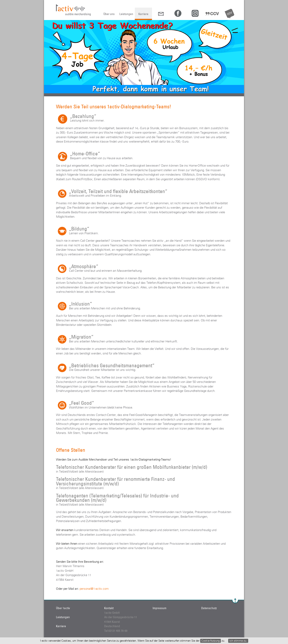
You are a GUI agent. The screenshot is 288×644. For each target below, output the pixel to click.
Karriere (143, 14)
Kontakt (109, 608)
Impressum (159, 608)
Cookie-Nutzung (210, 641)
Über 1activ (63, 608)
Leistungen (126, 14)
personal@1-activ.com (94, 589)
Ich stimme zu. (238, 641)
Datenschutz (209, 608)
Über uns (109, 14)
